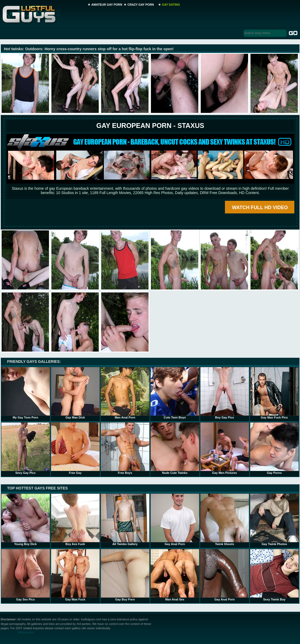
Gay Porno (274, 448)
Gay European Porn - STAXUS (150, 126)
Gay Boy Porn (125, 575)
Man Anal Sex (175, 575)
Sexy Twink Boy (274, 575)
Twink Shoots (225, 520)
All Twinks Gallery (125, 520)
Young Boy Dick (26, 520)
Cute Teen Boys (175, 393)
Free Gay (75, 448)
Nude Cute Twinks (175, 448)
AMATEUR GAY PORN (107, 5)
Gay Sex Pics (26, 575)
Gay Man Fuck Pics (274, 393)
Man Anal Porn (125, 393)
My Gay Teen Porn (26, 393)
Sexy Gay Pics (26, 448)
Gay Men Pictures (225, 448)
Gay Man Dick (75, 393)
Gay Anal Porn (175, 520)
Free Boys (125, 448)
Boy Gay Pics (225, 393)
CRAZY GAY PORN (141, 5)
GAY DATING (171, 5)
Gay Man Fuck (75, 575)
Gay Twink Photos (274, 520)
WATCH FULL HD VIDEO (260, 207)
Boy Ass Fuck (75, 520)
